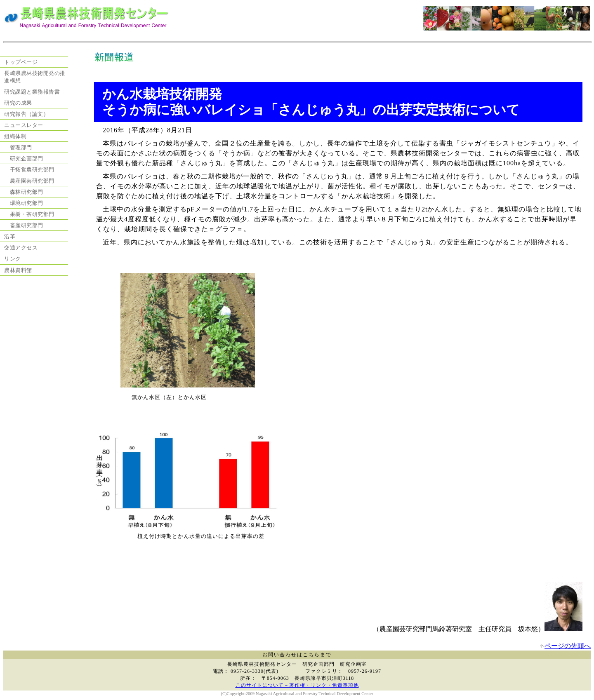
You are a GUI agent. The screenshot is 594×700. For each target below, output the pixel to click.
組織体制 (15, 136)
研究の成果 (18, 103)
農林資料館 (18, 270)
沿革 (10, 236)
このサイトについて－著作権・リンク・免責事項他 (297, 685)
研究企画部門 (24, 159)
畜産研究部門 (24, 225)
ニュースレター (24, 125)
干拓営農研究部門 (29, 170)
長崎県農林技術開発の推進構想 (35, 77)
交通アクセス (21, 248)
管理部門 (18, 147)
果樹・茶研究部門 (29, 214)
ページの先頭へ (568, 646)
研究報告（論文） (26, 114)
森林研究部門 (24, 192)
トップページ (21, 62)
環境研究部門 (24, 203)
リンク (13, 259)
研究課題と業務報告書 (32, 92)
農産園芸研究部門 (29, 181)
